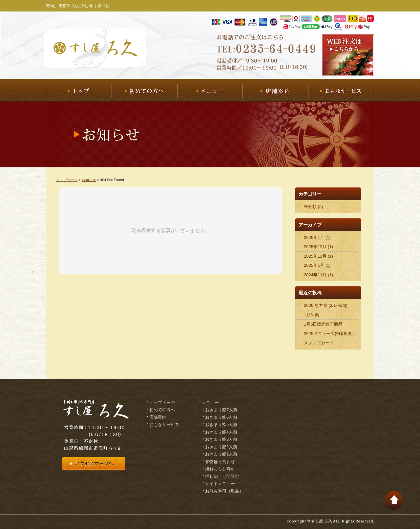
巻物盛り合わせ (220, 462)
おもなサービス (341, 90)
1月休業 (311, 315)
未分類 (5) (314, 207)
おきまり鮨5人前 (221, 424)
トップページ (67, 180)
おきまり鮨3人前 (221, 439)
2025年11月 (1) (318, 256)
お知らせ (89, 180)
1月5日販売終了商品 (323, 324)
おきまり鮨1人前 (221, 454)
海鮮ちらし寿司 (220, 469)
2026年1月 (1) (317, 237)
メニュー (210, 90)
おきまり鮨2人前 (221, 447)
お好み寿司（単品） (224, 491)
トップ (79, 90)
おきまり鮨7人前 (221, 410)
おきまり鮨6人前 (221, 417)
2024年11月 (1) (318, 275)
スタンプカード (319, 343)
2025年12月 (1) (318, 247)
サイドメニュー (220, 484)
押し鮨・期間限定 (222, 476)
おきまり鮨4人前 (221, 432)
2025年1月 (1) (317, 265)
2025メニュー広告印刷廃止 (330, 334)
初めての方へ (144, 90)
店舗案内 (275, 90)
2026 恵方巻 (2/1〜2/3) (326, 305)
